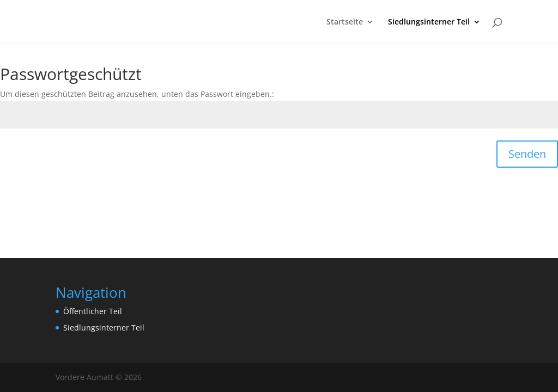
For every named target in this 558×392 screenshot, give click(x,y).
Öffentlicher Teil (93, 311)
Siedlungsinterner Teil (429, 22)
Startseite (345, 22)
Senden (527, 154)
